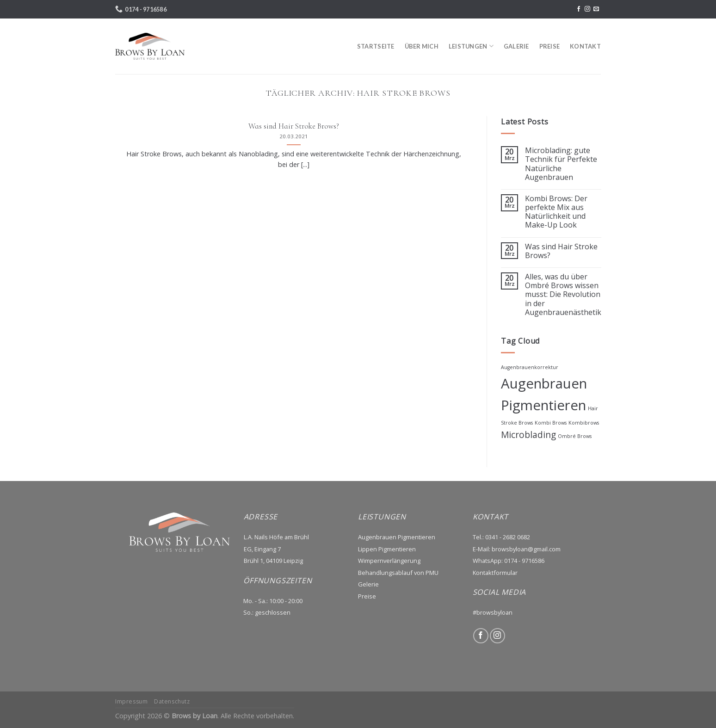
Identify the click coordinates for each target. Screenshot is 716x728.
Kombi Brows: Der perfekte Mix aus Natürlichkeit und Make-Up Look (556, 212)
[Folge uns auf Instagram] (587, 9)
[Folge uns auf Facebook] (579, 9)
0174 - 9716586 (524, 561)
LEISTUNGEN (471, 46)
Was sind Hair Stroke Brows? (561, 251)
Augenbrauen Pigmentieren (397, 537)
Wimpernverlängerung (389, 561)
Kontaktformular (495, 573)
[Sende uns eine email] (596, 9)
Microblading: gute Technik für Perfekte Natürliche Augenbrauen (561, 164)
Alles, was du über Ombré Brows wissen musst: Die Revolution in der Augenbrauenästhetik (563, 295)
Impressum (132, 701)
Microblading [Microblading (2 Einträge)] (528, 435)
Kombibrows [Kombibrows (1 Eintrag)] (584, 423)
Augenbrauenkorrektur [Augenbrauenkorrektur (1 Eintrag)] (530, 367)
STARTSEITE (376, 46)
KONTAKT (585, 46)
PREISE (550, 46)
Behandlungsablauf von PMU (398, 573)
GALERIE (516, 46)
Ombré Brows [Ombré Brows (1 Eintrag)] (575, 436)
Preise (367, 596)
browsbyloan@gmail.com (526, 549)
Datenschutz (172, 701)
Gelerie (368, 584)
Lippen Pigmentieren (387, 549)
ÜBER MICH (422, 46)
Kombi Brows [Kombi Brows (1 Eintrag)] (551, 423)
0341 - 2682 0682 (508, 537)
